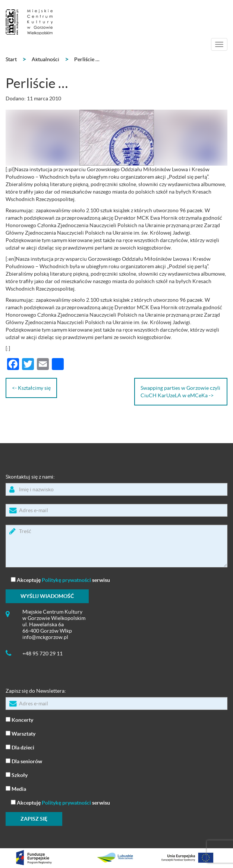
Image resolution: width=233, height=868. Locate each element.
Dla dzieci (20, 747)
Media (16, 788)
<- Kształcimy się (31, 388)
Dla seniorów (24, 761)
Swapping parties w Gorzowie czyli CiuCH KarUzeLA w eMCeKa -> (180, 392)
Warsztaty (21, 733)
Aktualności (45, 59)
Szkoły (17, 775)
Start (11, 59)
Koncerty (19, 719)
